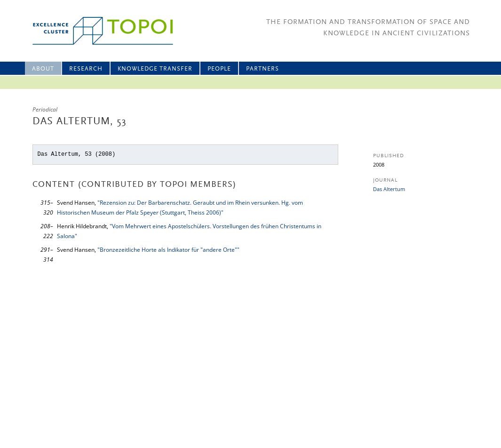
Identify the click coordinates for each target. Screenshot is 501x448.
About (43, 69)
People (219, 69)
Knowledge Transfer (155, 69)
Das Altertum (389, 189)
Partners (262, 69)
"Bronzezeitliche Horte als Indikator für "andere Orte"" (168, 250)
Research (86, 69)
